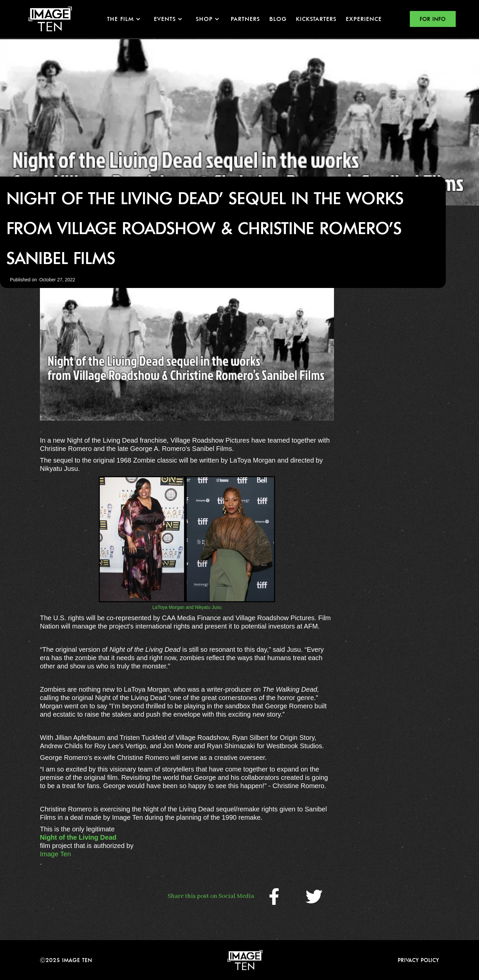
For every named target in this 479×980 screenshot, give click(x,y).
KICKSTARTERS (316, 19)
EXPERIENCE (364, 19)
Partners (245, 19)
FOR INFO (433, 19)
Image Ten (55, 854)
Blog (278, 19)
